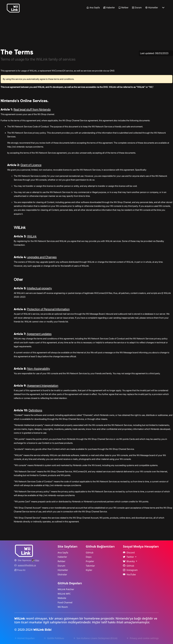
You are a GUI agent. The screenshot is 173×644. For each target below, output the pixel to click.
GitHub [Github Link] (129, 566)
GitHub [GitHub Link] (90, 553)
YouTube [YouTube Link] (129, 574)
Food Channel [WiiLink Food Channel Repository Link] (65, 602)
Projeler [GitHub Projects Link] (90, 561)
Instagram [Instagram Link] (130, 570)
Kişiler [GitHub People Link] (89, 570)
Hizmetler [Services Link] (152, 8)
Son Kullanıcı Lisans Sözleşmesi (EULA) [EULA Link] (95, 638)
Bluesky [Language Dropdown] (129, 561)
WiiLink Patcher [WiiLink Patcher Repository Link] (66, 589)
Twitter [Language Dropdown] (129, 557)
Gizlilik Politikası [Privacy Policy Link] (54, 638)
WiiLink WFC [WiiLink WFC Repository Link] (64, 594)
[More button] (163, 8)
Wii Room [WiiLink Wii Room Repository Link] (63, 607)
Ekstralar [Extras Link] (62, 574)
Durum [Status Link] (137, 8)
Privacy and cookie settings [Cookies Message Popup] (142, 638)
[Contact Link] (27, 565)
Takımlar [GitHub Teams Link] (90, 566)
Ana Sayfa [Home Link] (93, 8)
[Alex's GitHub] (36, 560)
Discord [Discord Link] (129, 553)
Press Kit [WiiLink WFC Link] (20, 570)
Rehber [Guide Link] (123, 8)
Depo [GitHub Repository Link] (89, 557)
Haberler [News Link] (109, 8)
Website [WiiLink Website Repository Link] (62, 598)
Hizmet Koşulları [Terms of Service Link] (25, 638)
